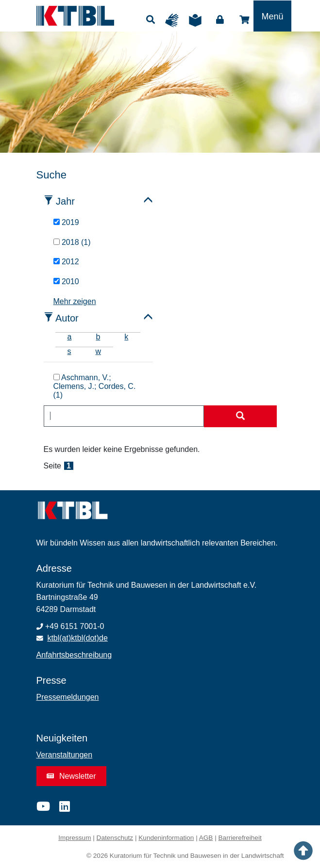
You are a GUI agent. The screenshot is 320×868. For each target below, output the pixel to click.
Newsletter (71, 776)
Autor (67, 318)
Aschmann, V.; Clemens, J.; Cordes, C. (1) (95, 386)
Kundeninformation (166, 838)
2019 (66, 222)
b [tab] (98, 337)
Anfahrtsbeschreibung (74, 655)
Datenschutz (115, 838)
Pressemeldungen (68, 697)
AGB (206, 838)
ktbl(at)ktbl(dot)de (77, 638)
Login (220, 20)
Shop (244, 20)
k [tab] (126, 337)
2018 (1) (72, 242)
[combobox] (124, 416)
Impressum (75, 838)
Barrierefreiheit (240, 838)
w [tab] (99, 351)
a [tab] (70, 337)
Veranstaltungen (65, 755)
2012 (66, 262)
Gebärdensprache (174, 20)
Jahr (65, 201)
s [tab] (69, 351)
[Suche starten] (240, 417)
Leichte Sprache (198, 20)
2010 (66, 281)
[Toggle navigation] (272, 16)
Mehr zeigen (75, 301)
